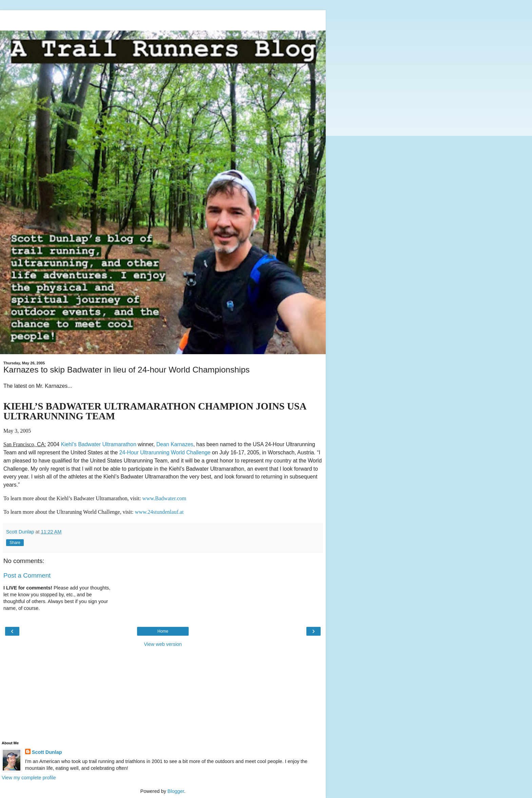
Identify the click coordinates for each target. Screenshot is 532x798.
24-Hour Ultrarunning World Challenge (165, 452)
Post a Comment (27, 575)
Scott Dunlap (47, 752)
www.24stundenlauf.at (159, 512)
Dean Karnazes (175, 444)
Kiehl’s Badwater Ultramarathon (98, 444)
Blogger (176, 791)
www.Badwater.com (164, 498)
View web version (163, 644)
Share (15, 543)
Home (163, 631)
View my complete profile (29, 778)
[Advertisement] (163, 19)
